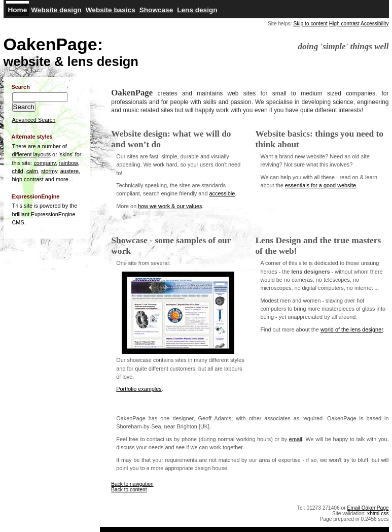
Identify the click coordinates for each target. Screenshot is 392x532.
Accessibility (375, 24)
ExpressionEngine (53, 214)
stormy (49, 171)
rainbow (68, 163)
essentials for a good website (320, 185)
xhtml (373, 513)
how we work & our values (170, 206)
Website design (56, 10)
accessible (222, 193)
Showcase (156, 10)
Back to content (129, 490)
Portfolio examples (139, 389)
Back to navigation (132, 484)
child (18, 171)
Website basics (111, 10)
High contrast (344, 24)
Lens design (197, 10)
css (385, 513)
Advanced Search (34, 120)
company (44, 163)
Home (18, 10)
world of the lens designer (352, 329)
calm (32, 171)
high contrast (28, 179)
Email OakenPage (368, 508)
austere (69, 171)
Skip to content (310, 24)
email (296, 439)
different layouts (32, 154)
